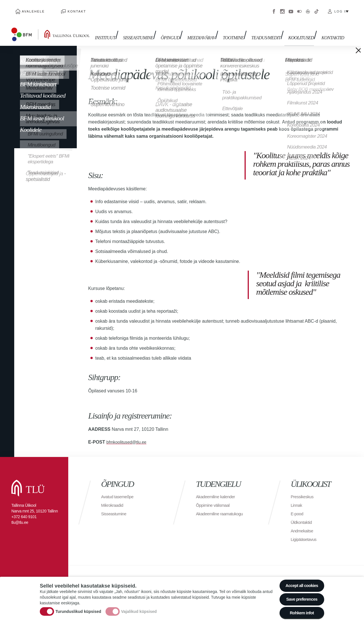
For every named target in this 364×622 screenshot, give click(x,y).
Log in (341, 9)
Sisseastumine (147, 31)
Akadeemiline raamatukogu (222, 508)
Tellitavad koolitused (43, 89)
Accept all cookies (299, 581)
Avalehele (29, 9)
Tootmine (236, 31)
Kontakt (65, 9)
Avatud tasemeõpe (119, 491)
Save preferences (299, 596)
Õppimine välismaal (215, 499)
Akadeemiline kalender (217, 491)
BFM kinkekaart (38, 78)
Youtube (291, 9)
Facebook (274, 9)
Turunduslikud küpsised (78, 609)
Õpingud (177, 31)
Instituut (116, 31)
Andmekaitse (303, 525)
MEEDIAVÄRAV (206, 31)
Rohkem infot (299, 612)
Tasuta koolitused (39, 67)
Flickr (299, 9)
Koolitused (300, 31)
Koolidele (31, 124)
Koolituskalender (39, 55)
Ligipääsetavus (305, 533)
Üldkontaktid (302, 516)
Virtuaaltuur (308, 9)
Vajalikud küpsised (139, 609)
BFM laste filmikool (42, 112)
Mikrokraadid (35, 101)
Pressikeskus (303, 491)
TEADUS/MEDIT (267, 31)
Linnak (297, 499)
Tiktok (317, 9)
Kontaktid (330, 31)
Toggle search (356, 28)
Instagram (282, 9)
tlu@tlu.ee (20, 516)
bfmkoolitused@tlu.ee (128, 436)
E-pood (298, 508)
